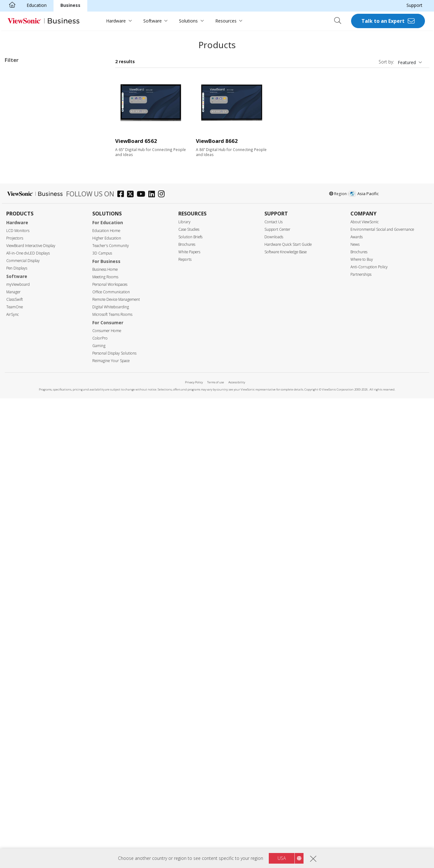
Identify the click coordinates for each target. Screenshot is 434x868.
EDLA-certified (29, 584)
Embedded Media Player (39, 576)
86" (18, 316)
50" (18, 282)
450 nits (23, 425)
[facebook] (122, 664)
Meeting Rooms (105, 747)
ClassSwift (15, 769)
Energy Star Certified (35, 618)
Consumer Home (107, 800)
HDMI (20, 450)
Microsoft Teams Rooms (112, 784)
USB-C (21, 492)
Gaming (99, 815)
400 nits (23, 417)
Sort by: (386, 62)
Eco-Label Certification (36, 610)
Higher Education (107, 708)
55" (18, 291)
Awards (357, 707)
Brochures (187, 714)
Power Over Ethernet (36, 567)
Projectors (15, 708)
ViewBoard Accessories (38, 249)
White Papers (189, 722)
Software (153, 21)
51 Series (33, 164)
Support (414, 5)
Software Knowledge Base (286, 722)
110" (19, 350)
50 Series (33, 156)
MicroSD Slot (28, 484)
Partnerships (361, 744)
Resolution (22, 367)
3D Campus (102, 723)
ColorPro (100, 808)
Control (19, 509)
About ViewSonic (365, 691)
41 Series (33, 147)
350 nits (23, 408)
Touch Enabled (30, 550)
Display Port (27, 467)
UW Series (34, 223)
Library (184, 691)
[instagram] (163, 664)
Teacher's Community (111, 715)
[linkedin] (153, 664)
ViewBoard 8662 (217, 141)
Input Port (22, 442)
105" (19, 341)
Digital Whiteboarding (111, 777)
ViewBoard (26, 105)
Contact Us (273, 691)
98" (18, 333)
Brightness (23, 400)
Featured (407, 62)
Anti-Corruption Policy (369, 737)
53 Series (33, 181)
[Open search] (340, 21)
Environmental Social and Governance (382, 699)
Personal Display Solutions (114, 823)
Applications (24, 97)
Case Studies (189, 699)
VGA (19, 459)
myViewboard (18, 754)
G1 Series (33, 215)
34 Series (33, 131)
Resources (226, 21)
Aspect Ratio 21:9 (32, 593)
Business (70, 5)
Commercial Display (23, 730)
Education (37, 5)
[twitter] (132, 664)
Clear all (94, 74)
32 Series (33, 114)
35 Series (33, 139)
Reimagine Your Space (111, 830)
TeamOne (15, 777)
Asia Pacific (364, 663)
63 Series (33, 198)
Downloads (274, 707)
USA (282, 858)
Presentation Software (37, 240)
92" (18, 324)
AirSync (13, 784)
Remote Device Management (116, 769)
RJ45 (19, 517)
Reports (185, 729)
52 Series (33, 173)
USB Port (24, 475)
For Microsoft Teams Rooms (44, 257)
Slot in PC (24, 232)
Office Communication (111, 762)
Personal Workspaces (110, 754)
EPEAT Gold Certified (36, 635)
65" (18, 299)
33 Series (33, 122)
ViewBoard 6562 (136, 141)
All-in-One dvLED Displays (28, 723)
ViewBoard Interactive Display (31, 715)
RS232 (21, 525)
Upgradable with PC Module (43, 559)
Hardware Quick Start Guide (288, 714)
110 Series (34, 207)
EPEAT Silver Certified (36, 626)
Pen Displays (17, 738)
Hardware (116, 21)
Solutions (188, 21)
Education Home (106, 700)
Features (20, 542)
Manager (13, 762)
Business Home (105, 739)
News (355, 714)
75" (18, 308)
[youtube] (143, 664)
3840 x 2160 (27, 375)
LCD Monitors (18, 700)
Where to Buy (362, 729)
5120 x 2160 (27, 383)
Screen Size (23, 274)
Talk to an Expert (383, 21)
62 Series (17, 82)
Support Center (277, 699)
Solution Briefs (190, 707)
